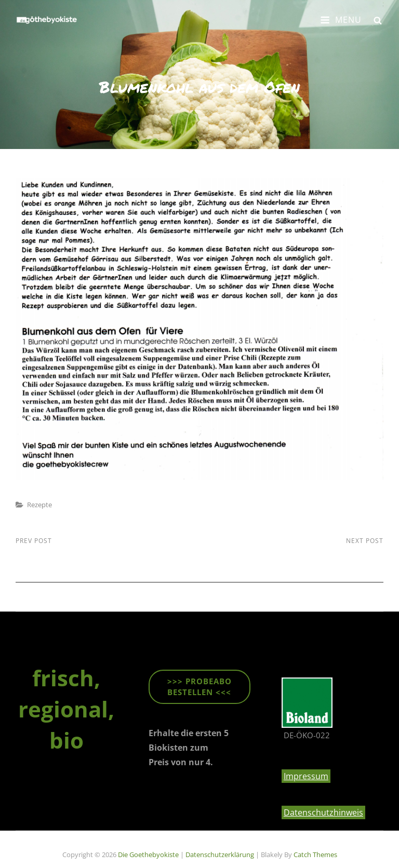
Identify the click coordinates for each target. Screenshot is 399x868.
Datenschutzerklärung (220, 855)
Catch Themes (315, 855)
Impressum (306, 776)
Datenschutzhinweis (323, 812)
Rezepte (39, 505)
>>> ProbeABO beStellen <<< (199, 687)
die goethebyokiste (148, 855)
